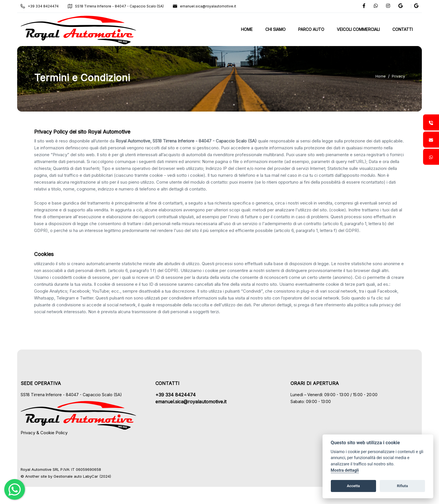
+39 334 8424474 (40, 6)
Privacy (398, 76)
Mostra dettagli (345, 470)
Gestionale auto (68, 476)
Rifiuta (402, 486)
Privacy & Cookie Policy (44, 433)
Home (381, 76)
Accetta (353, 486)
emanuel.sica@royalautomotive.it (204, 6)
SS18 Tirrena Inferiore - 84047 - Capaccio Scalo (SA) (116, 6)
